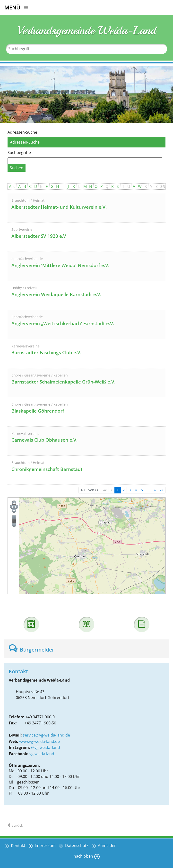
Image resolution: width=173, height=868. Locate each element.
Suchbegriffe (19, 153)
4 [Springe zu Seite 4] (136, 490)
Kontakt (18, 845)
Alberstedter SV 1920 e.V (39, 236)
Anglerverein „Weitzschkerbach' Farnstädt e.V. (63, 323)
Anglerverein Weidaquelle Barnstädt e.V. (56, 294)
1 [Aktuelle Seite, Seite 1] (118, 490)
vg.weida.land (42, 754)
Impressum (45, 845)
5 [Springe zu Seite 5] (142, 490)
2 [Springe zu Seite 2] (124, 490)
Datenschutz (76, 845)
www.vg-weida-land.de (39, 741)
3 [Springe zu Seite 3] (130, 490)
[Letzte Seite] (162, 490)
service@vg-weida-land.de (46, 735)
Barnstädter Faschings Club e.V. (46, 353)
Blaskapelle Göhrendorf (38, 411)
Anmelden (107, 845)
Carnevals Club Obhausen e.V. (44, 440)
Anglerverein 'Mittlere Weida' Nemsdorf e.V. (60, 265)
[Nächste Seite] (155, 490)
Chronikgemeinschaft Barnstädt (47, 469)
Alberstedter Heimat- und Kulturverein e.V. (59, 207)
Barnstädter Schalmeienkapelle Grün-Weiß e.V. (63, 382)
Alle (12, 186)
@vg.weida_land (46, 747)
